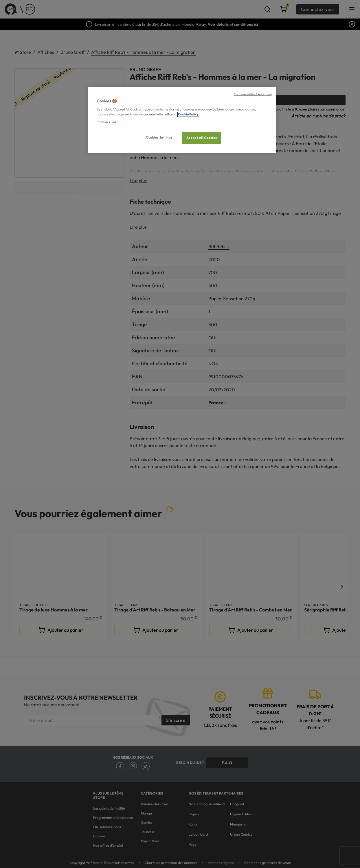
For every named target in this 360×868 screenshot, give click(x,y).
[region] (182, 120)
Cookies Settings (159, 137)
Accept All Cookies (202, 138)
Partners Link (107, 122)
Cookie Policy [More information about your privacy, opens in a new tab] (188, 114)
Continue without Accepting (253, 94)
